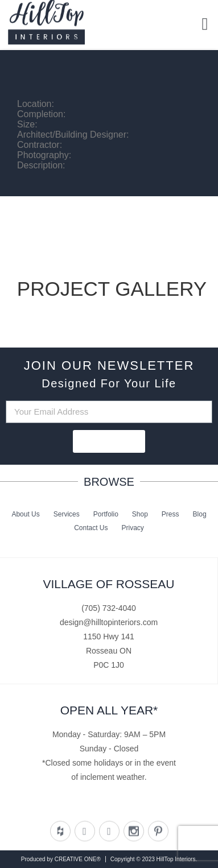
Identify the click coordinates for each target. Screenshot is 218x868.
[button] (205, 22)
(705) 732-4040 (109, 608)
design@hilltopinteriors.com (109, 622)
